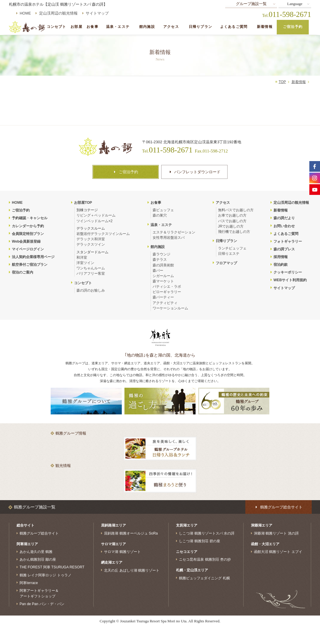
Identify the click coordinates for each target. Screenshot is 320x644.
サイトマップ (97, 13)
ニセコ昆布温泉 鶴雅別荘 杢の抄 (205, 559)
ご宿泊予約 (293, 27)
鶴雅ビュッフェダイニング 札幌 (204, 578)
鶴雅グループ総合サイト (39, 533)
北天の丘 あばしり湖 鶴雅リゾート (132, 570)
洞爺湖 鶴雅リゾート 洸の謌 (276, 533)
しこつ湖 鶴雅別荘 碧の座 (200, 541)
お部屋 (76, 27)
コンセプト (57, 27)
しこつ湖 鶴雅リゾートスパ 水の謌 (207, 533)
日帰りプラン (200, 27)
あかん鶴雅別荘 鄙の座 (38, 559)
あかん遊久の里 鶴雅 (36, 552)
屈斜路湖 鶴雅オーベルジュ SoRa (131, 533)
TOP (282, 82)
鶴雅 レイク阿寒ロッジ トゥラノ (45, 575)
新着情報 (265, 27)
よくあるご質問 (234, 27)
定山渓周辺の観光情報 (58, 13)
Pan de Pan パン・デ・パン (42, 604)
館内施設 (147, 27)
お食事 (92, 27)
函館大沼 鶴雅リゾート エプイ (278, 552)
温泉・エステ (118, 27)
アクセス (171, 27)
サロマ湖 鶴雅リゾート (122, 552)
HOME (25, 13)
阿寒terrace (29, 583)
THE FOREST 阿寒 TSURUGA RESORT (52, 567)
